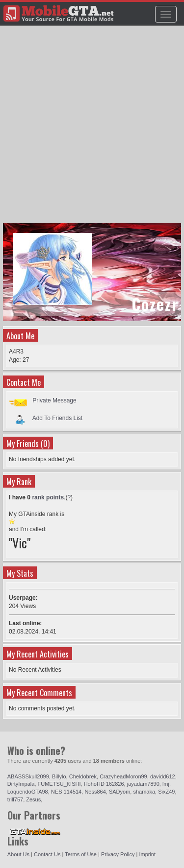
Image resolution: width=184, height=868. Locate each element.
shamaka (144, 792)
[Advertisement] (92, 129)
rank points (48, 497)
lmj (166, 784)
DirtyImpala (21, 784)
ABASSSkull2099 (28, 776)
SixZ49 (166, 792)
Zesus (33, 799)
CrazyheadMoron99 (123, 776)
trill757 (15, 799)
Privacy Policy (118, 854)
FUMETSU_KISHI (59, 784)
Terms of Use (81, 854)
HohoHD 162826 (104, 784)
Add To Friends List (58, 418)
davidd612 (163, 776)
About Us (18, 854)
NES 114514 (66, 792)
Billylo (59, 776)
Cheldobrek (83, 776)
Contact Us (47, 854)
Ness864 (95, 792)
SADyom (119, 792)
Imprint (147, 854)
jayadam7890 (143, 784)
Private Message (54, 400)
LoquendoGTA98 (28, 792)
